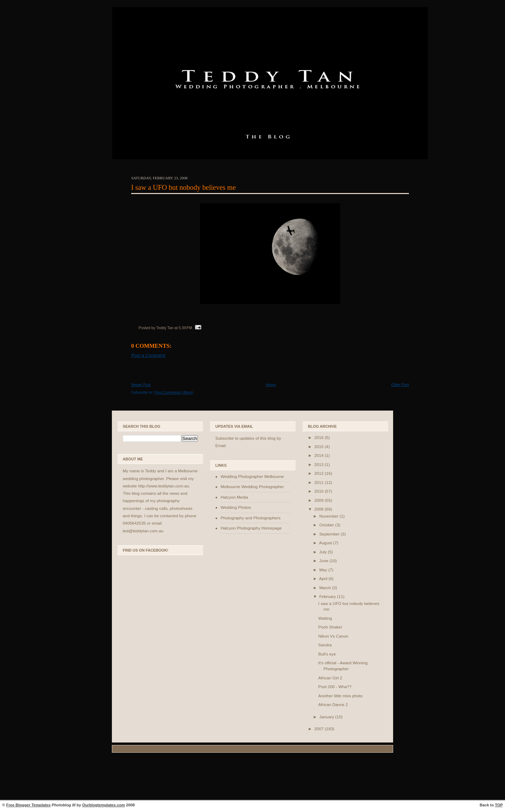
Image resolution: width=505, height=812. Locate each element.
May (324, 570)
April (324, 579)
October (327, 525)
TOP (499, 805)
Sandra (325, 645)
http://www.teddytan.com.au (163, 486)
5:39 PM (185, 328)
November (329, 516)
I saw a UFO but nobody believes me (183, 187)
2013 (319, 465)
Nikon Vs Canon (333, 636)
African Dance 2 (333, 705)
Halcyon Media (234, 497)
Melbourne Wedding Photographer (252, 487)
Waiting (325, 618)
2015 (319, 447)
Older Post (400, 385)
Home (271, 385)
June (324, 561)
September (330, 534)
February (328, 597)
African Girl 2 (330, 678)
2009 (319, 500)
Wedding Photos (236, 507)
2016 (319, 438)
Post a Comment (148, 355)
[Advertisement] (252, 777)
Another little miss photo (341, 696)
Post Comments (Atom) (174, 392)
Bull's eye (327, 654)
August (326, 543)
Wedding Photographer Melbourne (252, 477)
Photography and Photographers (251, 518)
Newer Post (141, 385)
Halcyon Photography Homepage (251, 528)
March (325, 588)
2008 (319, 509)
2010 (319, 491)
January (327, 717)
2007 (319, 729)
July (323, 552)
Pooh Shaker (330, 627)
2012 (319, 473)
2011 (319, 482)
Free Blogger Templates (29, 805)
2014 (319, 455)
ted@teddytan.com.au (143, 531)
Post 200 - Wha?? (335, 687)
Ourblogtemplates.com (103, 805)
